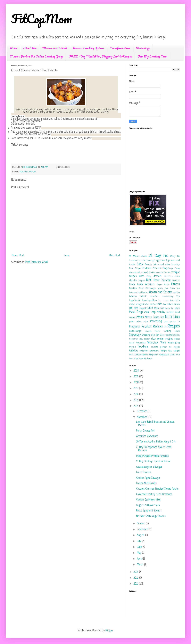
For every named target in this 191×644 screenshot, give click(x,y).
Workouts (148, 359)
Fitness (175, 284)
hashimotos (143, 292)
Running (167, 331)
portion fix (175, 322)
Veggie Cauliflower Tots (148, 505)
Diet (149, 280)
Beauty (148, 265)
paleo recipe (142, 322)
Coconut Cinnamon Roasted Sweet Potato (157, 489)
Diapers (142, 281)
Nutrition (24, 172)
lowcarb (143, 308)
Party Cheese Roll (145, 431)
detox (177, 276)
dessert (158, 276)
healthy (176, 292)
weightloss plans (167, 355)
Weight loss (166, 351)
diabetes (133, 280)
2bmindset (133, 261)
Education (166, 280)
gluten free (163, 289)
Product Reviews (152, 327)
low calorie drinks (171, 304)
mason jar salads (172, 308)
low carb (134, 308)
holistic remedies (149, 296)
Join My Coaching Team (153, 56)
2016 (136, 394)
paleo (132, 322)
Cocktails (153, 273)
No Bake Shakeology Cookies (151, 516)
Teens (163, 343)
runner (158, 331)
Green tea (175, 289)
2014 (136, 406)
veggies (177, 347)
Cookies (167, 273)
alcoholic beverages (147, 261)
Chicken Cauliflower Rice (148, 500)
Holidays (133, 296)
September (143, 529)
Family (132, 284)
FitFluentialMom (30, 167)
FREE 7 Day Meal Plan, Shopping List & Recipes (100, 56)
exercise (176, 280)
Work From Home (136, 359)
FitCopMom (42, 19)
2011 (136, 584)
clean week (143, 272)
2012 (136, 578)
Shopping (146, 335)
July (139, 541)
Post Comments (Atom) (37, 262)
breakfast (147, 268)
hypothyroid (135, 300)
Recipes (33, 172)
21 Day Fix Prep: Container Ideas (153, 462)
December (142, 411)
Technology (153, 343)
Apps (168, 261)
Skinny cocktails (167, 335)
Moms (140, 317)
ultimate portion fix (161, 347)
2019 (136, 377)
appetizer (161, 261)
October (141, 524)
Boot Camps (135, 268)
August (141, 535)
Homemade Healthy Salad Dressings (154, 494)
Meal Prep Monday (155, 312)
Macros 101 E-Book (55, 48)
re (166, 327)
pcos (166, 322)
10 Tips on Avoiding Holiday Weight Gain (156, 442)
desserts (168, 276)
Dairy (149, 276)
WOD (178, 355)
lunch (150, 308)
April (140, 559)
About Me (30, 48)
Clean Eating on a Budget (149, 467)
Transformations (120, 48)
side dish (155, 335)
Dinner (156, 280)
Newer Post (18, 256)
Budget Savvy (174, 269)
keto (172, 300)
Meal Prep (136, 312)
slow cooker (145, 339)
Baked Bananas (144, 473)
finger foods (163, 285)
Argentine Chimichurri (147, 436)
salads (177, 331)
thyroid (132, 347)
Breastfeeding (160, 268)
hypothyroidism (150, 300)
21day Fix (175, 256)
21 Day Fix (158, 256)
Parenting (156, 322)
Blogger (109, 631)
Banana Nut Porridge (147, 483)
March (141, 565)
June (140, 547)
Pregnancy (135, 327)
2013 (136, 572)
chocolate (133, 273)
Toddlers (143, 347)
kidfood (154, 304)
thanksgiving (174, 343)
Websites (134, 351)
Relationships (135, 331)
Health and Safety (160, 292)
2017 (136, 389)
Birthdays (176, 265)
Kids (160, 304)
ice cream (164, 300)
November (142, 417)
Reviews (148, 331)
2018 (137, 383)
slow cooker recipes (162, 339)
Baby (140, 264)
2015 (136, 400)
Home (14, 48)
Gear (141, 288)
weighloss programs (149, 351)
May (140, 553)
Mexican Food (173, 312)
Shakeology (143, 48)
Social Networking (137, 343)
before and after (162, 265)
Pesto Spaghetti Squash (149, 511)
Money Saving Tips (154, 317)
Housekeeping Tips (171, 297)
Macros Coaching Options (88, 48)
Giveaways (151, 288)
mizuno (132, 317)
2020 (137, 371)
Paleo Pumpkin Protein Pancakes (152, 456)
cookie (160, 273)
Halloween (133, 293)
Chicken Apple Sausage (148, 478)
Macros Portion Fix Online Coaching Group (37, 56)
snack (177, 339)
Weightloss (154, 355)
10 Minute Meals (138, 256)
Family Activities (146, 284)
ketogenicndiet (143, 304)
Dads (142, 276)
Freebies (133, 288)
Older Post (115, 256)
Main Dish (159, 308)
